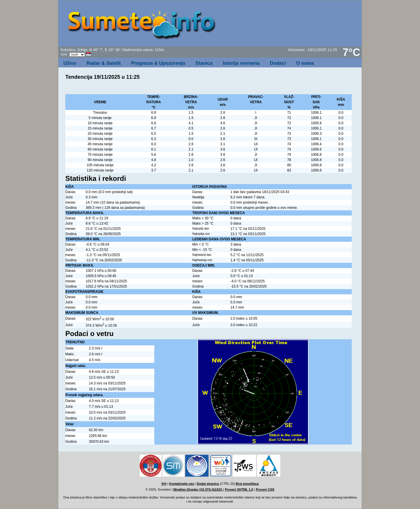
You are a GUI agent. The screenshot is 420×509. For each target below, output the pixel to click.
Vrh (164, 484)
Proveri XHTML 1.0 (239, 489)
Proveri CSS (265, 489)
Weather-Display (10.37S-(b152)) (198, 489)
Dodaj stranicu (208, 484)
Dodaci (278, 63)
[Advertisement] (291, 25)
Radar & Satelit (104, 63)
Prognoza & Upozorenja (158, 63)
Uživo (70, 63)
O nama (305, 63)
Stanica (204, 63)
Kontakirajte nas (182, 484)
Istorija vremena (241, 63)
